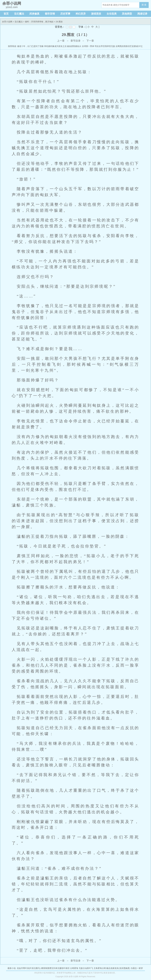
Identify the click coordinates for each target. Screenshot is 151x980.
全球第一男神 (88, 46)
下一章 (90, 41)
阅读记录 (142, 14)
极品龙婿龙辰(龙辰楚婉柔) (118, 968)
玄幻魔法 (19, 14)
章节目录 (75, 41)
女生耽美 (112, 14)
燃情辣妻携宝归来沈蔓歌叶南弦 (55, 968)
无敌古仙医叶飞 (86, 968)
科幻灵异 (81, 14)
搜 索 (144, 5)
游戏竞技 (96, 14)
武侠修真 (34, 14)
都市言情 (50, 14)
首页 (6, 14)
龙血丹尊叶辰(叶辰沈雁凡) (29, 968)
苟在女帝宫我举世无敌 (105, 46)
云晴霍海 (74, 968)
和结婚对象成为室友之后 (55, 46)
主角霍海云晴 (100, 968)
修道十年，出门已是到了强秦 (30, 46)
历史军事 (65, 14)
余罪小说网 (7, 22)
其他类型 (127, 14)
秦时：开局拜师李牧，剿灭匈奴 (39, 22)
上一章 (61, 41)
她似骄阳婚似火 (74, 46)
